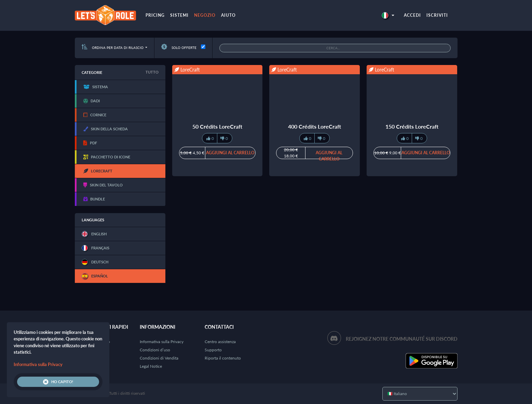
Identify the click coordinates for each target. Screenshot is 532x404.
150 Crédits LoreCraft (412, 126)
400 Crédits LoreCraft (315, 126)
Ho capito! (58, 382)
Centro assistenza (220, 342)
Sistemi (179, 15)
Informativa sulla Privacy (162, 342)
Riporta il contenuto (223, 358)
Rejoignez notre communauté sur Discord (402, 339)
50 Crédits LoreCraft (217, 126)
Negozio (205, 15)
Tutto (152, 72)
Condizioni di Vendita (159, 358)
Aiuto (228, 15)
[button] (388, 15)
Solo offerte (179, 48)
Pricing (155, 15)
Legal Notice (151, 366)
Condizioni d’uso (155, 350)
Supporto (213, 350)
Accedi (412, 15)
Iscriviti (437, 15)
